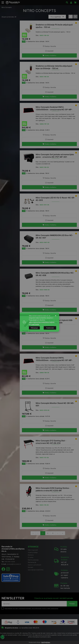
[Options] (50, 328)
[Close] (34, 328)
